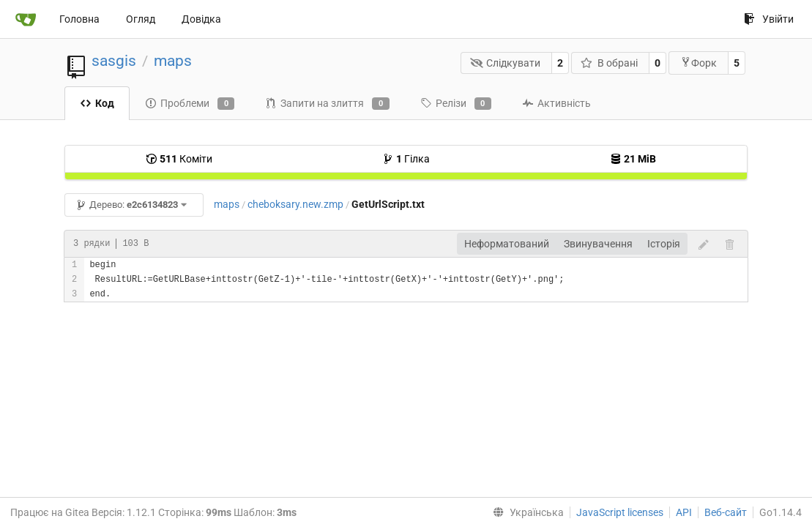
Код (97, 103)
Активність (556, 103)
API (684, 512)
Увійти (769, 19)
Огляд (141, 19)
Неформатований (507, 244)
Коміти (179, 159)
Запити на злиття (327, 104)
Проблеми (190, 104)
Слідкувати (506, 63)
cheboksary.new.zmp (295, 204)
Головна (79, 19)
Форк (699, 63)
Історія (664, 244)
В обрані (609, 63)
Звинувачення (598, 244)
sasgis (114, 61)
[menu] (525, 512)
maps (173, 61)
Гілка (406, 159)
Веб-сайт (726, 512)
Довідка (201, 19)
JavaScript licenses (620, 512)
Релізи (456, 104)
